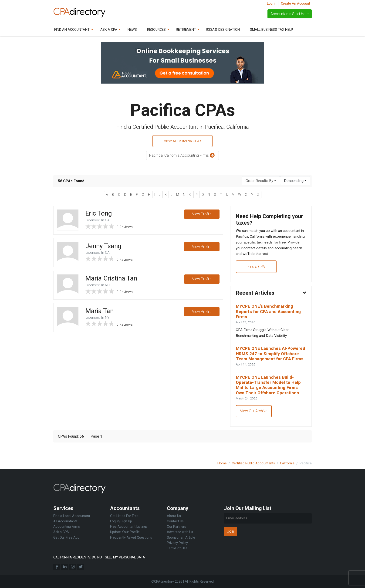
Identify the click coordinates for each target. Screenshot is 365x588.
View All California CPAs (182, 141)
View (202, 215)
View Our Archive (254, 422)
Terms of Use (177, 548)
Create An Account (296, 4)
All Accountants (65, 521)
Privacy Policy (177, 543)
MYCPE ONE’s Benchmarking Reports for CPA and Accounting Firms (270, 315)
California (287, 463)
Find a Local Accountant (72, 516)
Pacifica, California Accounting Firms (182, 156)
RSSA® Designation (223, 30)
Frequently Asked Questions (131, 538)
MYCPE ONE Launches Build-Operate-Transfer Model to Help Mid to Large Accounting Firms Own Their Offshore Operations (270, 395)
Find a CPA (256, 269)
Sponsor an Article (181, 538)
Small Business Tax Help (272, 30)
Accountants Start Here (290, 14)
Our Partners (176, 527)
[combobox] (261, 181)
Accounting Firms (67, 527)
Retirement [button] (186, 30)
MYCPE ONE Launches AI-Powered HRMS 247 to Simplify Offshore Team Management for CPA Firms (270, 361)
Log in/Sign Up (121, 521)
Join (230, 531)
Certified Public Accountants (253, 463)
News (132, 30)
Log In (272, 4)
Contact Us (175, 521)
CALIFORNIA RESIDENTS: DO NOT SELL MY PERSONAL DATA (99, 557)
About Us (174, 516)
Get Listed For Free (124, 516)
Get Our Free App (66, 538)
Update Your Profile (125, 532)
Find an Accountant (72, 30)
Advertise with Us (180, 532)
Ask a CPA (109, 30)
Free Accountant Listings (129, 527)
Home (222, 463)
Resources (156, 30)
